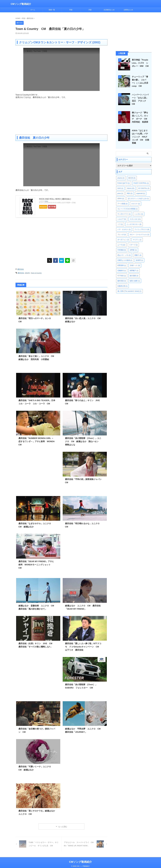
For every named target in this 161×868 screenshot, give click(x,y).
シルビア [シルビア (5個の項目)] (122, 215)
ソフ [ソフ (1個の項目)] (120, 220)
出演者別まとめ (109, 10)
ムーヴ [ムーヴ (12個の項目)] (121, 241)
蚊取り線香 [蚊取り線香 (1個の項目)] (135, 277)
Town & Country (36, 272)
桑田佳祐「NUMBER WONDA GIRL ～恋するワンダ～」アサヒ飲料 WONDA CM (36, 441)
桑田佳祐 (21, 269)
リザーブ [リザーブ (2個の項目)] (133, 241)
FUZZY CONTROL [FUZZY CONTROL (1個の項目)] (141, 179)
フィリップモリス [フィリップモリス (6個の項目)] (142, 225)
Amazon (45, 207)
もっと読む (63, 826)
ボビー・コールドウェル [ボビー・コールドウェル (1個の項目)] (139, 230)
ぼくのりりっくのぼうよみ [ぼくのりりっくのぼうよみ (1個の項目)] (138, 194)
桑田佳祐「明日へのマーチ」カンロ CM (36, 317)
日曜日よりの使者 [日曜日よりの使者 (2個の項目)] (125, 256)
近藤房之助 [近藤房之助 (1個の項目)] (123, 282)
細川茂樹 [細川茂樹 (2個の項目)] (134, 271)
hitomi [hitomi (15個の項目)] (131, 184)
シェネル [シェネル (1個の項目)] (139, 210)
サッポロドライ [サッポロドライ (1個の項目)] (124, 210)
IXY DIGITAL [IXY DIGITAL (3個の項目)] (144, 184)
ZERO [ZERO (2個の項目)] (121, 194)
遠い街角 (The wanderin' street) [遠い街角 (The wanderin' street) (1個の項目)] (129, 287)
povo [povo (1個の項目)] (120, 189)
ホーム (33, 10)
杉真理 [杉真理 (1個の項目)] (139, 256)
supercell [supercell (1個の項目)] (141, 189)
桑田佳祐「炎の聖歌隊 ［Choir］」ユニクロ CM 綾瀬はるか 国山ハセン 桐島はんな (83, 441)
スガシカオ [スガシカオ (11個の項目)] (135, 215)
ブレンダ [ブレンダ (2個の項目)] (122, 230)
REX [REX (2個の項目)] (130, 189)
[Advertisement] (61, 115)
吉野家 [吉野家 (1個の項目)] (133, 246)
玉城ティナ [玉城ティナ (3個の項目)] (135, 261)
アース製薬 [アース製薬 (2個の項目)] (123, 199)
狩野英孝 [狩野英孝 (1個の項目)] (122, 261)
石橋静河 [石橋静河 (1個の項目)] (122, 266)
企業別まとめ (128, 10)
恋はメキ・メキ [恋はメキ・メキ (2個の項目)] (124, 251)
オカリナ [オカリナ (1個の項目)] (136, 199)
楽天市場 (57, 207)
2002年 (27, 272)
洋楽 (90, 10)
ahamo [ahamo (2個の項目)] (121, 174)
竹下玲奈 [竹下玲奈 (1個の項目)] (122, 271)
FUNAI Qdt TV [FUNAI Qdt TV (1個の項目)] (124, 179)
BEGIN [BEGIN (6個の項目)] (132, 174)
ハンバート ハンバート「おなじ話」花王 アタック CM (141, 98)
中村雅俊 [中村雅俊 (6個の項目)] (122, 246)
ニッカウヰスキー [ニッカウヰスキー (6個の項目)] (134, 220)
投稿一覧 (52, 10)
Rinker (46, 201)
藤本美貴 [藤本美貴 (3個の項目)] (122, 277)
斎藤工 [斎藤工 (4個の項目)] (138, 251)
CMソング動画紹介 (21, 4)
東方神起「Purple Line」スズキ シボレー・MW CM (140, 63)
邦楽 (71, 10)
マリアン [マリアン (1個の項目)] (137, 235)
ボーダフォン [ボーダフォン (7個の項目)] (123, 235)
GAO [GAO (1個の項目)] (120, 184)
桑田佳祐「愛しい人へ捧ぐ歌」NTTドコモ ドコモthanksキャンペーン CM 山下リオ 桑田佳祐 (84, 646)
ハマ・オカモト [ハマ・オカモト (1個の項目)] (124, 225)
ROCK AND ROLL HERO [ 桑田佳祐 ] (55, 199)
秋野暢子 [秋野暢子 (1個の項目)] (134, 266)
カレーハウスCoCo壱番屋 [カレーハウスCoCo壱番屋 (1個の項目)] (128, 205)
